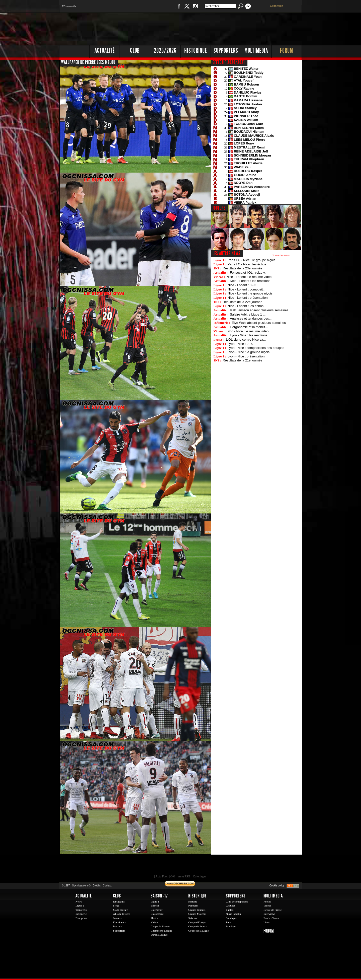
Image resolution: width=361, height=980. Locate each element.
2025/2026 (165, 51)
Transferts (81, 910)
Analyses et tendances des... (251, 318)
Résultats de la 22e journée (242, 302)
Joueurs (117, 918)
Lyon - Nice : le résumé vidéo (247, 331)
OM (173, 876)
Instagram (195, 9)
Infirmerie (81, 914)
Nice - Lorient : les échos (246, 306)
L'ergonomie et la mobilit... (249, 327)
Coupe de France (160, 926)
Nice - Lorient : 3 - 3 (242, 285)
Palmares (193, 906)
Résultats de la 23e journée (242, 268)
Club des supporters (237, 901)
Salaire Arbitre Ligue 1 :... (248, 314)
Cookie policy (277, 886)
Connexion (277, 6)
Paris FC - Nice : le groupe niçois (251, 260)
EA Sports (117, 866)
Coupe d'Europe (197, 922)
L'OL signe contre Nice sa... (246, 340)
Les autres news (227, 253)
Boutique (163, 9)
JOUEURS (219, 208)
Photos (154, 918)
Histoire (193, 901)
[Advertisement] (211, 28)
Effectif (155, 906)
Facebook (178, 9)
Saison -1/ (159, 896)
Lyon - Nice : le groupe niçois (249, 352)
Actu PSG (184, 876)
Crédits (97, 886)
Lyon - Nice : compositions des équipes (256, 348)
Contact (107, 886)
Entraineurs (119, 922)
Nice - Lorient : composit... (247, 289)
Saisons (193, 918)
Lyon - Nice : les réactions (249, 335)
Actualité (105, 51)
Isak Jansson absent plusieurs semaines (259, 310)
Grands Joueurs (197, 910)
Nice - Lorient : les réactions (250, 281)
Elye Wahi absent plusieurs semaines (259, 323)
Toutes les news (281, 255)
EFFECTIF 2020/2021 (229, 62)
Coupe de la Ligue (198, 931)
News (79, 901)
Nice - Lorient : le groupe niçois (250, 293)
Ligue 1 (80, 906)
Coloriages (200, 876)
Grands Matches (197, 914)
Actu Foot (161, 876)
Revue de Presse (273, 910)
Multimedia (256, 51)
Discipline (81, 918)
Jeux (228, 922)
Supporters (226, 51)
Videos (155, 922)
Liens (267, 922)
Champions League (161, 931)
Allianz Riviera (122, 914)
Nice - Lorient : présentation (248, 298)
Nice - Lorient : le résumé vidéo (249, 277)
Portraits (118, 926)
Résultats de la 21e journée (242, 360)
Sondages (231, 918)
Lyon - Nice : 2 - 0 (240, 344)
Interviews (269, 914)
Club (135, 51)
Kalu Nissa (250, 866)
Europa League (159, 935)
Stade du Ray (120, 910)
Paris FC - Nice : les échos (247, 264)
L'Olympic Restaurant (183, 866)
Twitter (187, 9)
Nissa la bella (233, 914)
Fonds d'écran (271, 918)
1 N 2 (143, 9)
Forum (287, 51)
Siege (116, 906)
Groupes (231, 906)
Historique (196, 51)
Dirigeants (119, 901)
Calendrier (157, 910)
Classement (157, 914)
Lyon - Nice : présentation (246, 356)
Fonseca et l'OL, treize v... (249, 273)
